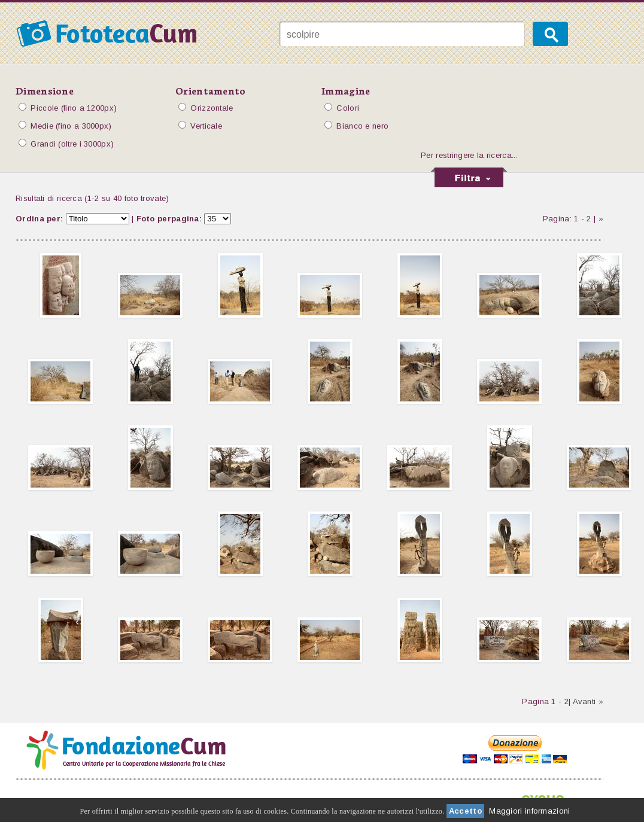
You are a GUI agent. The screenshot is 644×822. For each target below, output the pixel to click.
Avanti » (588, 701)
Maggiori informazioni (529, 811)
